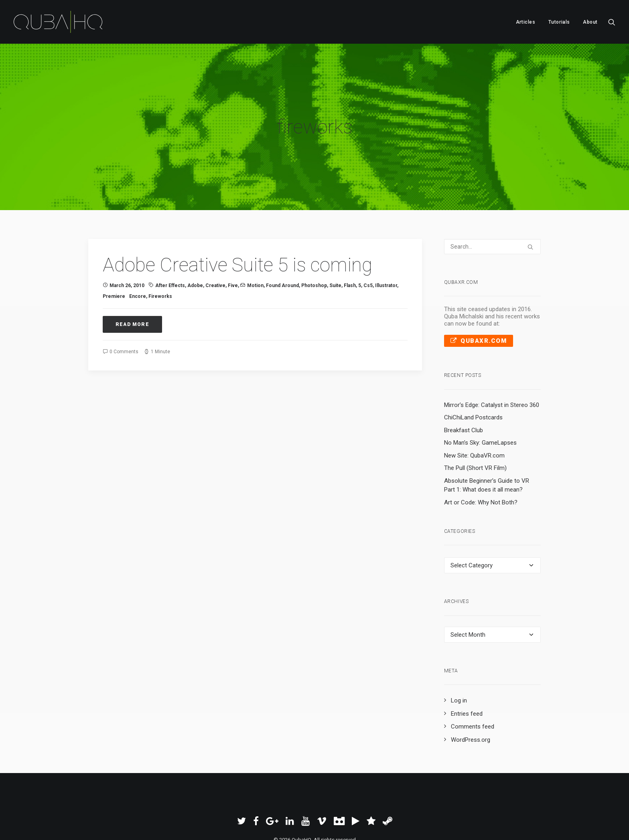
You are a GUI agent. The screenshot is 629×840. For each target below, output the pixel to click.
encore (138, 267)
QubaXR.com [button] (479, 312)
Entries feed (467, 684)
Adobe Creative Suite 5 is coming (237, 236)
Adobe (195, 256)
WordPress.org (471, 710)
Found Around (282, 256)
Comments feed (473, 697)
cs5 (368, 256)
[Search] (493, 217)
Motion (255, 256)
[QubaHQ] (58, 22)
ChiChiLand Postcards (473, 388)
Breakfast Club (464, 401)
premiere (114, 267)
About (590, 22)
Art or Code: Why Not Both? (481, 473)
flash (350, 256)
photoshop (314, 256)
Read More (132, 295)
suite (335, 256)
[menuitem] (526, 22)
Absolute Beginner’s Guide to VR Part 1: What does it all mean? (487, 456)
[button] (612, 22)
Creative (215, 256)
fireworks (160, 267)
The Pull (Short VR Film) (475, 439)
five (233, 256)
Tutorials (559, 22)
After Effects (170, 256)
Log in (459, 671)
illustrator (386, 256)
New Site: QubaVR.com (474, 426)
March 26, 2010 (127, 256)
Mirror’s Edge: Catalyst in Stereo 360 (492, 376)
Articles (526, 22)
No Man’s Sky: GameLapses (480, 413)
